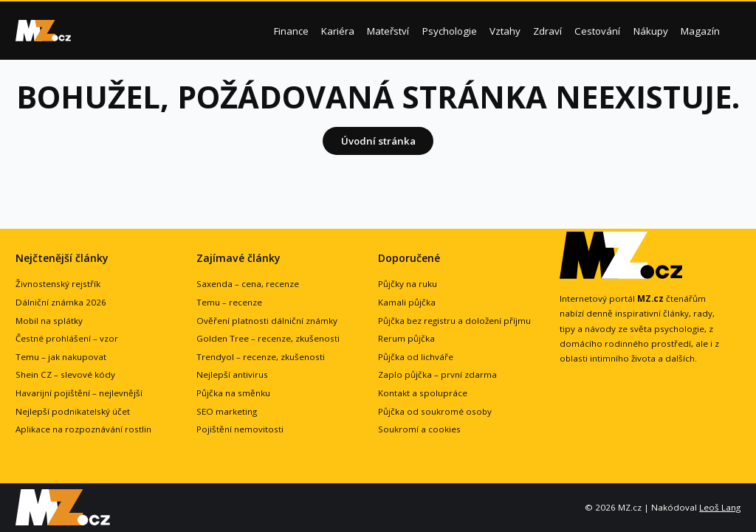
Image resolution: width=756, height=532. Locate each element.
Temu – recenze (229, 302)
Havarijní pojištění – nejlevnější (79, 393)
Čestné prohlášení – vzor (67, 338)
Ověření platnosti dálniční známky (267, 321)
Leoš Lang (720, 507)
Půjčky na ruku (408, 284)
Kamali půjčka (407, 302)
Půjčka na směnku (233, 393)
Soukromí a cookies (419, 429)
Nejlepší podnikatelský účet (73, 411)
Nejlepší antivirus (232, 374)
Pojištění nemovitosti (240, 429)
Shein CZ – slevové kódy (65, 374)
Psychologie (450, 31)
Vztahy (505, 31)
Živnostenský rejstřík (58, 284)
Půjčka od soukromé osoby (435, 411)
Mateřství (388, 31)
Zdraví (547, 31)
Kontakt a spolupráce (423, 393)
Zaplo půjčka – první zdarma (437, 374)
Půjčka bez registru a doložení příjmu (454, 321)
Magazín (700, 31)
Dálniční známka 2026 (61, 302)
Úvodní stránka (378, 141)
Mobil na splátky (49, 321)
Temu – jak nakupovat (61, 357)
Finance (291, 31)
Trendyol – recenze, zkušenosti (261, 357)
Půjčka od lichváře (416, 357)
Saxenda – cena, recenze (248, 284)
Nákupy (651, 31)
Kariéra (338, 31)
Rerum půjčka (406, 338)
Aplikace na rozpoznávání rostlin (83, 429)
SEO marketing (227, 411)
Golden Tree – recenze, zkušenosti (268, 338)
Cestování (597, 31)
